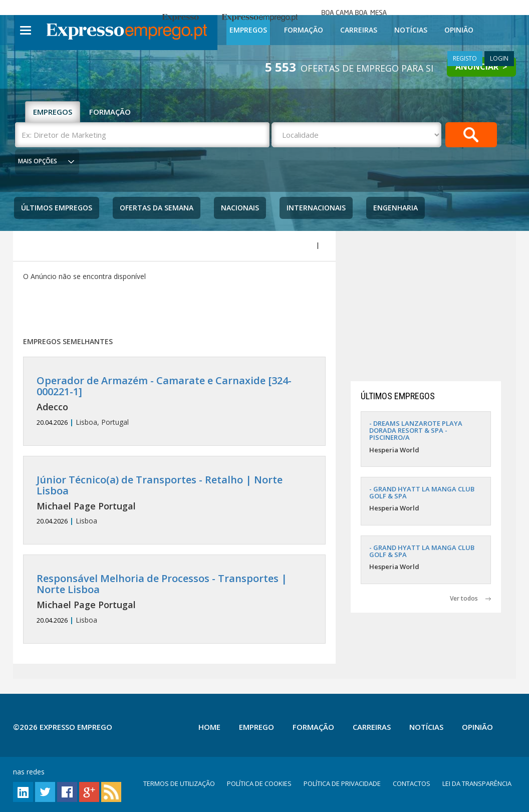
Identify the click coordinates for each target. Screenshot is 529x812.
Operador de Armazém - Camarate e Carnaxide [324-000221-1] (164, 386)
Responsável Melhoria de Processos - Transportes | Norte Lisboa (162, 584)
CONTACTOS (412, 783)
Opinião (459, 30)
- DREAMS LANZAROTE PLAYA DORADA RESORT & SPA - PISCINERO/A (416, 431)
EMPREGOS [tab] (53, 112)
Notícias (411, 30)
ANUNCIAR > (481, 67)
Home (209, 727)
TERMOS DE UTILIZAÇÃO (179, 783)
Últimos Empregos (57, 208)
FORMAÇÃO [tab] (110, 112)
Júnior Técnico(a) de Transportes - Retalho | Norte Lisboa (160, 485)
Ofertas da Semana (157, 208)
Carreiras (359, 30)
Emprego (256, 727)
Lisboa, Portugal (174, 401)
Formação (304, 30)
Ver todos (470, 598)
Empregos (248, 30)
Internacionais (316, 208)
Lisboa (174, 500)
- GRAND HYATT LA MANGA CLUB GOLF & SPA (422, 492)
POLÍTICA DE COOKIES (259, 783)
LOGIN (499, 58)
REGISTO (465, 58)
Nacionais (240, 208)
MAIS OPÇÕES (38, 161)
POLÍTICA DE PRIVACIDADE (342, 783)
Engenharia (395, 208)
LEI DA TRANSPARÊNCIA (477, 783)
